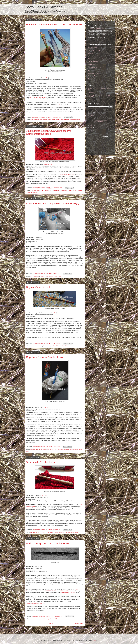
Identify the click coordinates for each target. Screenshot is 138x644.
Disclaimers (91, 92)
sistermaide (71, 532)
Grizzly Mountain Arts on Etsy (96, 59)
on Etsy (54, 313)
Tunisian (51, 276)
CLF (32, 532)
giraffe (49, 120)
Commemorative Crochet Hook (59, 190)
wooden (76, 120)
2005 (91, 130)
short (66, 532)
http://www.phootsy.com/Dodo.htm (35, 603)
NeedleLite (91, 70)
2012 (91, 125)
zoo (79, 120)
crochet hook (39, 120)
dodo (40, 619)
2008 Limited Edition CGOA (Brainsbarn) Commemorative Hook (48, 132)
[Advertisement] (97, 143)
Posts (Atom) (58, 628)
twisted (56, 619)
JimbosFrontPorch (93, 62)
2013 (91, 116)
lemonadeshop (65, 120)
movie (80, 449)
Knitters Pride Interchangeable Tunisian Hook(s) (53, 204)
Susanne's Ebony (93, 76)
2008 (32, 190)
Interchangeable (35, 276)
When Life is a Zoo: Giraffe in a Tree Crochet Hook (54, 25)
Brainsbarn (37, 190)
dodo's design (46, 619)
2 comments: (57, 273)
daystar (45, 346)
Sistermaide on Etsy (93, 73)
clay (48, 449)
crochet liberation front (47, 532)
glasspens (91, 56)
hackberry (57, 532)
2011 (91, 128)
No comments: (58, 117)
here (58, 104)
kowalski (70, 346)
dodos (52, 619)
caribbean (43, 449)
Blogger (94, 640)
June (93, 118)
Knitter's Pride (44, 276)
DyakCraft (91, 53)
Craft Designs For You (94, 50)
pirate (28, 451)
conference (71, 190)
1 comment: (58, 343)
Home (51, 624)
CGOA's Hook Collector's (68, 593)
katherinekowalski (62, 346)
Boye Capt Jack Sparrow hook (38, 97)
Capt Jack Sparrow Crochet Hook (45, 357)
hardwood (54, 346)
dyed (49, 346)
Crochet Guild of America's (67, 175)
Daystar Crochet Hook (38, 287)
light (76, 190)
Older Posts (79, 624)
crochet (33, 120)
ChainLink (47, 190)
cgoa (42, 190)
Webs (55, 276)
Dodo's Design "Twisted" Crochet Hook (48, 543)
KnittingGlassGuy (93, 65)
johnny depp (66, 449)
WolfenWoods (92, 79)
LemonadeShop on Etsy (95, 67)
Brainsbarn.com (92, 47)
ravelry (62, 532)
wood (71, 120)
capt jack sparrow (35, 449)
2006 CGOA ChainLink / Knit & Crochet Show (58, 591)
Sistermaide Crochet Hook (41, 462)
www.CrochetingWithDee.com (96, 29)
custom (45, 120)
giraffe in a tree (56, 120)
